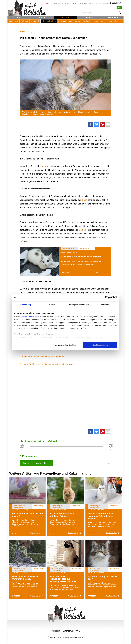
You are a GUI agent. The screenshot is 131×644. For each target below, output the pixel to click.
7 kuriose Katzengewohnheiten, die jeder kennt (42, 357)
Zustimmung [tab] (25, 305)
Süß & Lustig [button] (13, 21)
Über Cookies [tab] (106, 305)
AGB (78, 631)
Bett (81, 230)
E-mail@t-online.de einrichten (90, 3)
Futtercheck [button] (112, 18)
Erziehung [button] (24, 21)
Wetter (67, 3)
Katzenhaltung (26, 32)
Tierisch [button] (89, 18)
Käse (85, 200)
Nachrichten (58, 3)
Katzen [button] (65, 18)
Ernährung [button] (62, 21)
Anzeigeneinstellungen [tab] (79, 305)
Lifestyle (75, 3)
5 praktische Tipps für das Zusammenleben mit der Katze (47, 364)
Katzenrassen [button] (99, 21)
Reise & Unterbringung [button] (83, 21)
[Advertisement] (65, 397)
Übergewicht (46, 166)
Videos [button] (109, 21)
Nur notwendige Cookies (65, 345)
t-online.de (48, 3)
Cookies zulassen (100, 345)
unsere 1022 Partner (30, 317)
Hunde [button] (42, 18)
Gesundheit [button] (35, 21)
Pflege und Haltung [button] (49, 21)
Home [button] (19, 18)
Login (119, 7)
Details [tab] (52, 305)
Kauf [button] (70, 21)
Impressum (56, 631)
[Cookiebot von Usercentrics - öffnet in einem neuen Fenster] (107, 298)
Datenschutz (68, 631)
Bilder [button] (116, 21)
